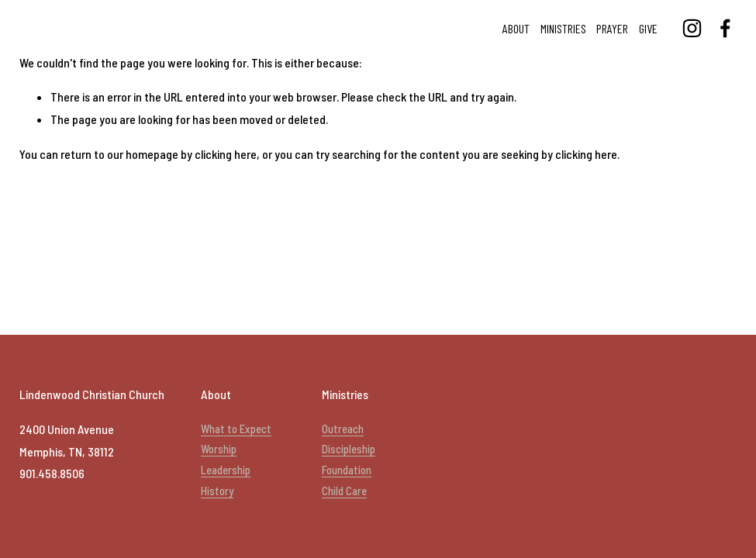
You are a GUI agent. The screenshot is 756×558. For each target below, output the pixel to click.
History (217, 491)
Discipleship (349, 449)
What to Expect (236, 429)
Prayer (612, 28)
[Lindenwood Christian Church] (692, 28)
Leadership (226, 470)
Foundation (347, 470)
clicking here (226, 154)
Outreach (343, 429)
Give (648, 28)
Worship (219, 449)
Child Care (344, 491)
